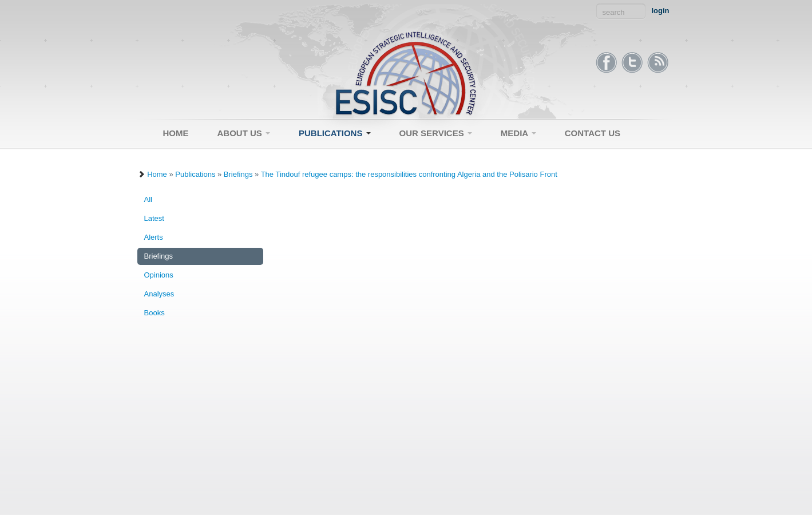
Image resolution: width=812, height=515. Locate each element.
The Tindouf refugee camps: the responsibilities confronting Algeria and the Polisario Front (409, 174)
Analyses (159, 294)
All (148, 199)
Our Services (436, 133)
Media (518, 133)
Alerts (154, 237)
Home (176, 133)
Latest (154, 218)
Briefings (238, 174)
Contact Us (593, 133)
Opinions (159, 275)
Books (155, 313)
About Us (244, 133)
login (660, 11)
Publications (335, 133)
